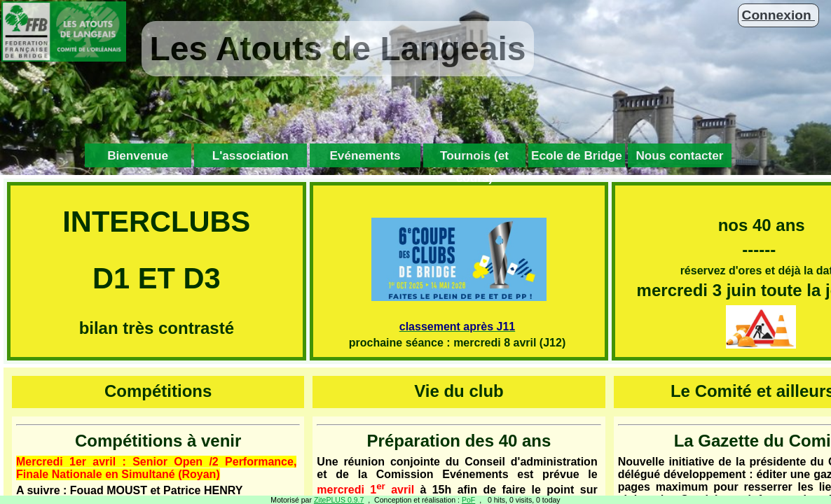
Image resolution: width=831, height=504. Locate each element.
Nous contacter (679, 155)
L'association (250, 155)
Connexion (778, 15)
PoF (468, 500)
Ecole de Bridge (577, 155)
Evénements (365, 155)
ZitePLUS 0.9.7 (339, 500)
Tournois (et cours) (474, 158)
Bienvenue (138, 155)
